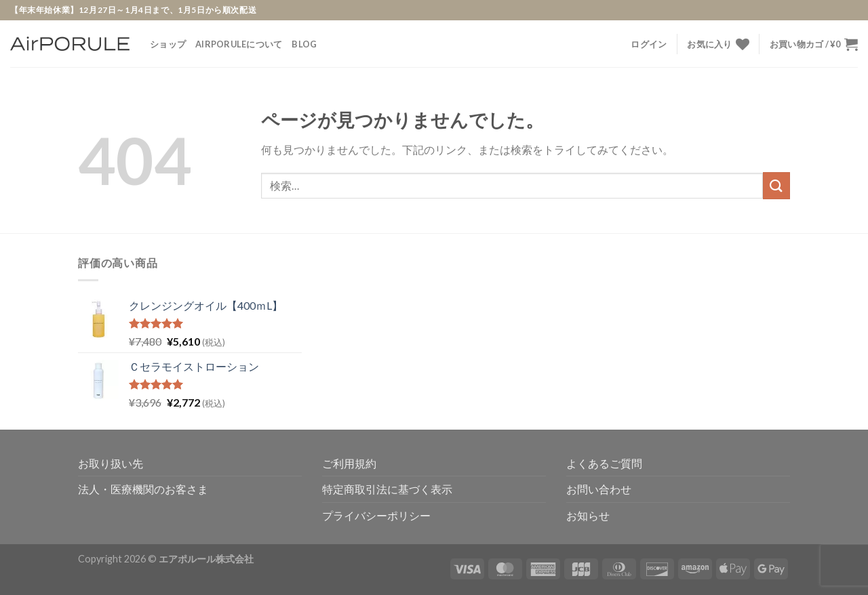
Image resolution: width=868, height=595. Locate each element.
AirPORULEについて (239, 44)
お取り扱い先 (111, 463)
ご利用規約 (349, 463)
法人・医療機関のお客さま (143, 489)
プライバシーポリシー (376, 515)
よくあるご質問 (604, 463)
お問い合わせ (599, 489)
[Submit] (776, 185)
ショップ (168, 44)
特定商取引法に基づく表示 (387, 489)
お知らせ (588, 515)
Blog (304, 44)
